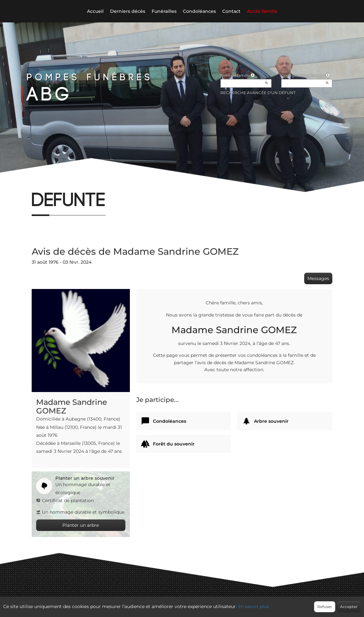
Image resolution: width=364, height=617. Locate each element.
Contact (231, 11)
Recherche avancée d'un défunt (258, 93)
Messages (318, 278)
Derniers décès (128, 11)
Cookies (208, 603)
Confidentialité (179, 603)
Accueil (95, 11)
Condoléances (199, 11)
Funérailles (164, 11)
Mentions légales (240, 603)
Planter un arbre (81, 525)
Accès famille (262, 11)
